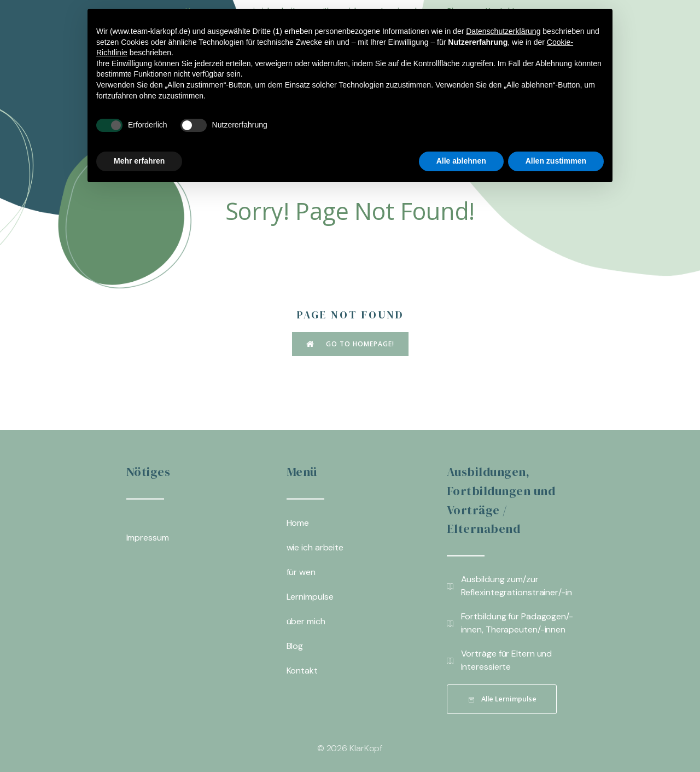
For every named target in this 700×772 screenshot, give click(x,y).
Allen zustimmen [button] (556, 161)
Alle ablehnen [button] (461, 161)
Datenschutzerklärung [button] (503, 31)
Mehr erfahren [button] (139, 161)
